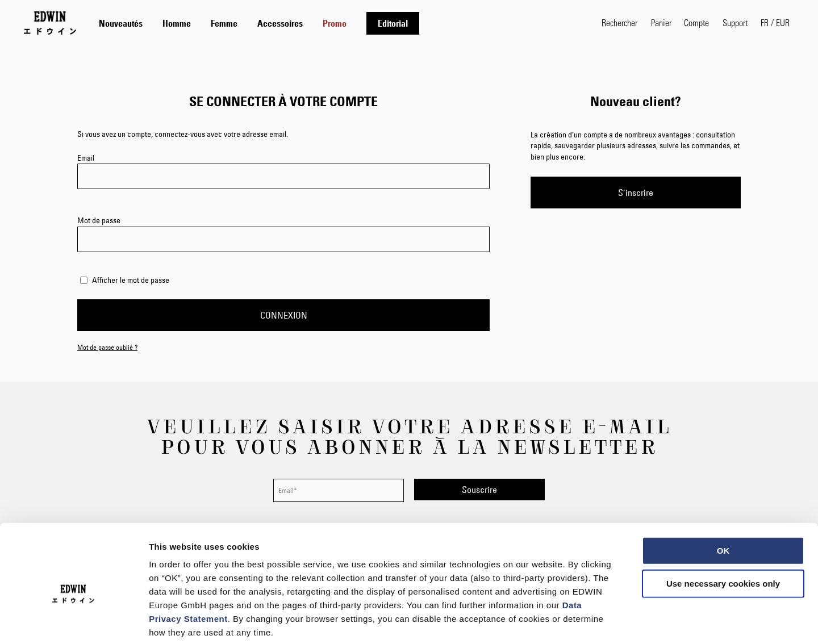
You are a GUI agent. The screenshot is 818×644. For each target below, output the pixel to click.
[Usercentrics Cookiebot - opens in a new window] (74, 622)
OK (723, 494)
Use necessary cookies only (723, 527)
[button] (775, 23)
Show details (596, 622)
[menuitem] (121, 23)
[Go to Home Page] (50, 23)
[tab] (339, 23)
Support (735, 22)
